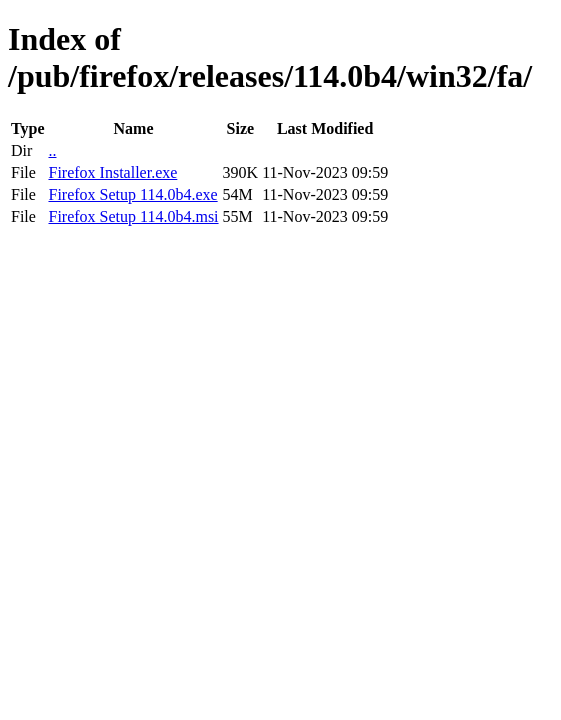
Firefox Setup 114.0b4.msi (133, 216)
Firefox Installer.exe (112, 172)
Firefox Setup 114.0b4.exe (132, 194)
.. (52, 150)
